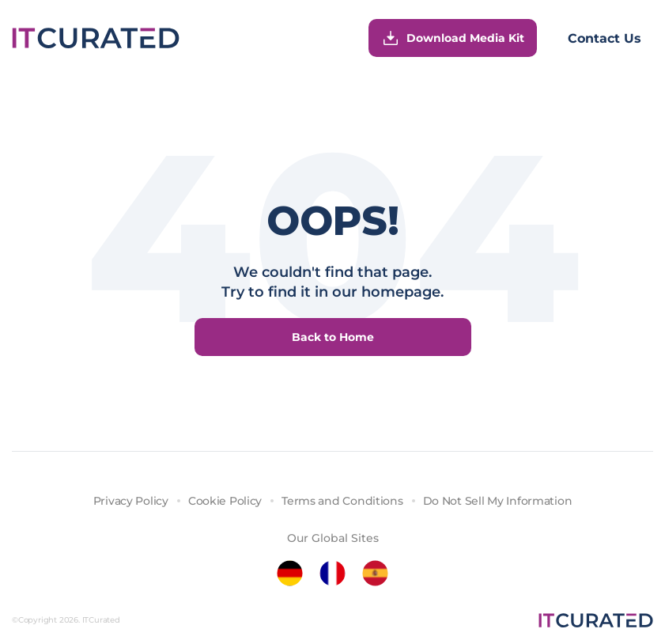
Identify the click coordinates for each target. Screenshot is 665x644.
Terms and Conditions (342, 501)
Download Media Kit (453, 38)
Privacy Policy (131, 501)
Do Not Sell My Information (498, 501)
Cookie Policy (225, 501)
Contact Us (605, 38)
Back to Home (333, 337)
